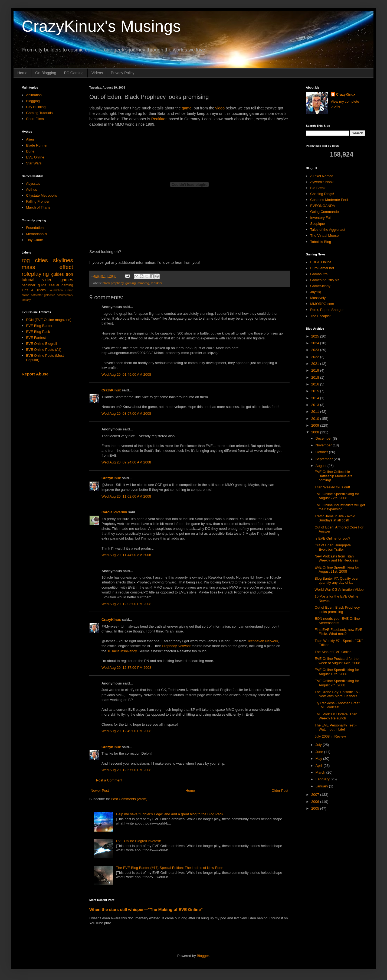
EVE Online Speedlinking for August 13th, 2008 (337, 672)
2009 (316, 425)
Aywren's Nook (322, 182)
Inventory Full (321, 218)
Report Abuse (35, 374)
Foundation (35, 228)
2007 (316, 795)
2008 (316, 432)
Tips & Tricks (34, 290)
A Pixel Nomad (322, 176)
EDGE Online (321, 262)
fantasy (26, 300)
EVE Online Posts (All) (44, 350)
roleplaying (35, 274)
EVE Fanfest (36, 338)
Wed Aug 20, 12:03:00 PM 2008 (126, 604)
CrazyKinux (111, 390)
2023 (316, 350)
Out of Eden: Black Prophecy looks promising (337, 610)
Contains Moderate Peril (329, 200)
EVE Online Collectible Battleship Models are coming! (333, 476)
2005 (316, 808)
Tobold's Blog (321, 242)
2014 (316, 398)
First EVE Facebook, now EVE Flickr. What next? (338, 632)
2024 (316, 343)
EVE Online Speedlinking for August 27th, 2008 (337, 496)
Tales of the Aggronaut (328, 230)
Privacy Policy (122, 73)
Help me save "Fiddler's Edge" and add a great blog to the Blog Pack (169, 814)
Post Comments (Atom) (129, 799)
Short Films (35, 119)
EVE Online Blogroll (41, 344)
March (321, 772)
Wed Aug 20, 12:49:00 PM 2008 (126, 731)
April (320, 766)
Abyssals (33, 184)
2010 (316, 419)
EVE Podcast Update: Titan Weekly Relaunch (336, 716)
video (220, 108)
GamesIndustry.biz (325, 280)
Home (22, 73)
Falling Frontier (38, 201)
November (324, 445)
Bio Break (318, 188)
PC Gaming (74, 73)
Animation (34, 95)
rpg (26, 260)
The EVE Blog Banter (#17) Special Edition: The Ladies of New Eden (170, 868)
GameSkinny (320, 286)
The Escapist (320, 316)
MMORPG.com (322, 304)
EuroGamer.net (322, 268)
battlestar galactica (43, 295)
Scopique (317, 224)
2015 (316, 391)
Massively (318, 298)
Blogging (33, 101)
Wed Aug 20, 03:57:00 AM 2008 (126, 413)
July (319, 745)
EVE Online (35, 157)
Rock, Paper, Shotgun (327, 310)
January (322, 786)
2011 (316, 412)
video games (58, 280)
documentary (65, 295)
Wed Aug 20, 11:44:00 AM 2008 (126, 555)
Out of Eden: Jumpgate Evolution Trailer (333, 547)
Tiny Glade (34, 240)
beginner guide (34, 285)
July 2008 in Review (330, 736)
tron (69, 274)
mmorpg (143, 283)
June (320, 752)
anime (25, 295)
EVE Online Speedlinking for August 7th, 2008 (337, 683)
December (324, 438)
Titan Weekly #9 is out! (332, 487)
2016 (316, 384)
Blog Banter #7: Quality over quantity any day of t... (337, 581)
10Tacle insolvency (122, 651)
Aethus (31, 189)
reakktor (156, 283)
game (187, 108)
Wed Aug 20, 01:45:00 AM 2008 (126, 374)
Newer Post (100, 791)
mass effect (47, 267)
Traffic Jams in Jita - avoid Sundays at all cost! (335, 518)
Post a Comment (109, 780)
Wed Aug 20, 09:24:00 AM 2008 (126, 462)
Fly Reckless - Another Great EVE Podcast (337, 705)
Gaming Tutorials (39, 113)
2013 (316, 405)
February (323, 779)
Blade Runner (37, 145)
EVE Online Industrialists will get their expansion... (340, 507)
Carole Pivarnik (114, 512)
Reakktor (159, 119)
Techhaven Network (263, 641)
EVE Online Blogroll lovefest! (138, 841)
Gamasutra (319, 274)
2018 (316, 377)
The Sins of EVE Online (333, 652)
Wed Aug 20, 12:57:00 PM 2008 (126, 770)
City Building (36, 107)
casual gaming (61, 285)
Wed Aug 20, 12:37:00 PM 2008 (126, 668)
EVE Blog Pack (38, 332)
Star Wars (34, 163)
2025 (316, 336)
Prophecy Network (176, 646)
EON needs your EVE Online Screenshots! (337, 621)
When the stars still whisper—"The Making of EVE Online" (146, 909)
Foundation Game (61, 290)
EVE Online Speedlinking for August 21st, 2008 (337, 569)
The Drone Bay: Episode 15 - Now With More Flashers (337, 694)
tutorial (28, 280)
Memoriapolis (36, 234)
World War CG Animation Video (339, 590)
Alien (30, 139)
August (322, 466)
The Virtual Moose (324, 236)
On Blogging (46, 73)
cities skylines (54, 260)
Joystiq (316, 292)
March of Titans (38, 207)
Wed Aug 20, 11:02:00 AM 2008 (126, 496)
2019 (316, 370)
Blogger (203, 956)
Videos (97, 73)
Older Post (280, 791)
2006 (316, 802)
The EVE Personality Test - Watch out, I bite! (335, 727)
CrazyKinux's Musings (101, 26)
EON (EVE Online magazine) (49, 320)
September (325, 459)
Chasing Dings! (322, 194)
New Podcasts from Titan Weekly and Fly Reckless (336, 558)
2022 (316, 357)
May (319, 759)
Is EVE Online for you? (332, 538)
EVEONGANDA (323, 206)
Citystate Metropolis (41, 195)
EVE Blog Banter (39, 326)
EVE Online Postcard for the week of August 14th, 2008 (337, 661)
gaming (130, 283)
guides (58, 274)
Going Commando (324, 212)
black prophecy (113, 283)
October (322, 452)
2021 (316, 364)
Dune (30, 151)
